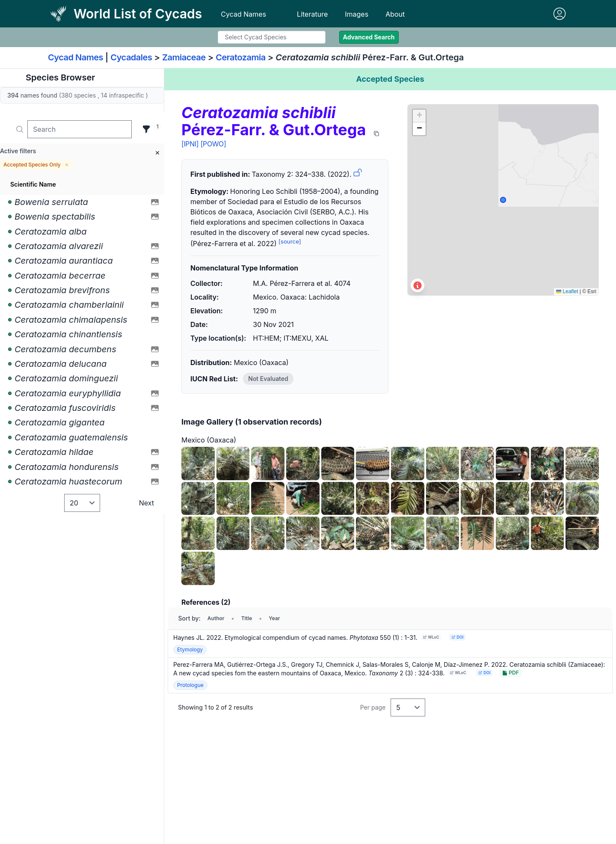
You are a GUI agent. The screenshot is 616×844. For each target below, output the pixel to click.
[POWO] (213, 144)
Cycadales (131, 57)
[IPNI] (190, 144)
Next (147, 503)
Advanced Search (369, 37)
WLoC (431, 637)
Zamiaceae (184, 57)
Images (357, 14)
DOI (457, 637)
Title (247, 618)
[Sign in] (560, 14)
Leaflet (567, 291)
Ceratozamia (241, 57)
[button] (419, 116)
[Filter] (146, 129)
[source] (290, 241)
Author (216, 618)
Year (274, 618)
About (395, 14)
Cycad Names (243, 14)
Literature (312, 14)
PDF (510, 673)
